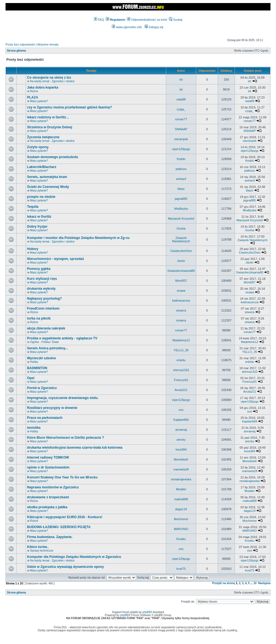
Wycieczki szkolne (42, 358)
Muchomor (181, 519)
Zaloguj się (154, 27)
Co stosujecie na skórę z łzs (49, 78)
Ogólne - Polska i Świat (44, 342)
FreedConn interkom (43, 308)
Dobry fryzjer (37, 227)
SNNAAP (181, 129)
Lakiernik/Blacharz (42, 167)
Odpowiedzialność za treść (147, 20)
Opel (31, 378)
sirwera (181, 310)
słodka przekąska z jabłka (47, 507)
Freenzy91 (181, 380)
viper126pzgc (181, 149)
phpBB (124, 615)
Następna (264, 583)
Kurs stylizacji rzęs (42, 279)
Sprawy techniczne (42, 551)
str (181, 79)
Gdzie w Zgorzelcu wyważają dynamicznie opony (65, 567)
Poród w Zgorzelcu (42, 388)
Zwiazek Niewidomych (181, 239)
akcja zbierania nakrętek (46, 328)
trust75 (181, 569)
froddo (181, 159)
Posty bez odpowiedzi (20, 44)
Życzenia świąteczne (43, 137)
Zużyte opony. (38, 147)
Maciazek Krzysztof (181, 219)
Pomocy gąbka (39, 269)
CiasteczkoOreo (181, 251)
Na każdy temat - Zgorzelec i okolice (52, 81)
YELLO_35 (181, 350)
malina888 (181, 499)
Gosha (181, 228)
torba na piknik (39, 318)
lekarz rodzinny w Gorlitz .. (48, 117)
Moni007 (181, 281)
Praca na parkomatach (45, 418)
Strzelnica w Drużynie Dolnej (50, 127)
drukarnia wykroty (41, 289)
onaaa (181, 291)
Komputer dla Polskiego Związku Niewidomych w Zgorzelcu (74, 557)
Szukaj (176, 20)
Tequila (33, 207)
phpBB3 (147, 612)
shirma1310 (181, 370)
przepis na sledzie (41, 197)
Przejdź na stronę (224, 583)
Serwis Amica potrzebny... (47, 348)
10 (255, 583)
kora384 (181, 449)
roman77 (181, 119)
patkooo (181, 169)
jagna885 (181, 199)
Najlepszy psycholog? (44, 299)
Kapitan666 (181, 420)
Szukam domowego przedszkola (52, 157)
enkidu (181, 360)
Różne (34, 91)
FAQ (99, 20)
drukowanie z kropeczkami (48, 497)
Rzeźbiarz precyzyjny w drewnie (52, 408)
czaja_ (181, 109)
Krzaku (181, 539)
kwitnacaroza (181, 300)
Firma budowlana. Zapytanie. (50, 537)
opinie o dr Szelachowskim (48, 467)
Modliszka (181, 209)
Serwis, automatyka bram (47, 177)
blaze (181, 189)
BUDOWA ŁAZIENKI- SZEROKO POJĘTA (59, 527)
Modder (181, 489)
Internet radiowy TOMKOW (48, 457)
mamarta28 (181, 469)
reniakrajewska (181, 479)
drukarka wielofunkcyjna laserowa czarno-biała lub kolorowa (75, 448)
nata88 (181, 99)
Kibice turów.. (38, 547)
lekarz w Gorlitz (39, 217)
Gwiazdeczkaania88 (181, 271)
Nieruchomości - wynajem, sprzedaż (55, 259)
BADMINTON (37, 368)
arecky (181, 440)
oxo (181, 410)
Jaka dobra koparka (43, 87)
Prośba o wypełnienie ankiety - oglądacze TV (62, 338)
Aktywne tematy (48, 44)
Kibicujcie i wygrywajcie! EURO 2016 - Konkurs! (65, 517)
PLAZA (33, 97)
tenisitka (34, 428)
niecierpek (181, 139)
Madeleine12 (181, 340)
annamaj (181, 430)
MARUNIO (181, 529)
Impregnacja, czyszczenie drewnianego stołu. (63, 398)
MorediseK (181, 459)
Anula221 (181, 390)
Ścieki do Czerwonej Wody (48, 187)
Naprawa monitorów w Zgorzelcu (53, 487)
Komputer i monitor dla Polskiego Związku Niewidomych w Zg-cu (78, 238)
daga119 (181, 509)
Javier (181, 261)
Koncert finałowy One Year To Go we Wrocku (62, 477)
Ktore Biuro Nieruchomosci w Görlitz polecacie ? (66, 438)
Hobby (34, 362)
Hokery (33, 249)
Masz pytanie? (39, 101)
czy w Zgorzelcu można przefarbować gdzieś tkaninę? (69, 107)
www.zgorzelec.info (127, 27)
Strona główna (16, 51)
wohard (181, 179)
